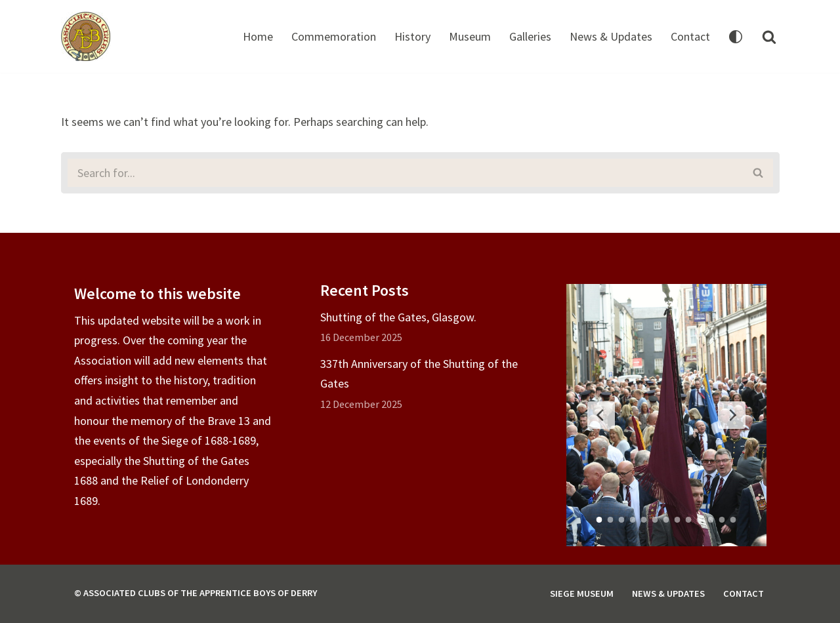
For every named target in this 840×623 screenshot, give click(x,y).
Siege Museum (582, 593)
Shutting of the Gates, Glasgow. (398, 317)
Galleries (530, 36)
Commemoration (334, 36)
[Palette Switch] (736, 37)
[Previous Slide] (601, 415)
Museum (470, 36)
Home (258, 36)
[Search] (769, 37)
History (412, 36)
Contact (690, 36)
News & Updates (611, 36)
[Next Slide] (732, 415)
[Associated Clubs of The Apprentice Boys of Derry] (86, 36)
